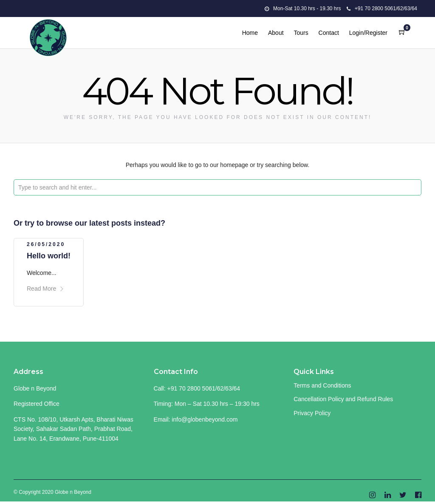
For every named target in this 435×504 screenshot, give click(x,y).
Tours (301, 33)
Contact (329, 33)
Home (250, 33)
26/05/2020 (46, 244)
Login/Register (368, 33)
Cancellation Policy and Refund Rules (343, 399)
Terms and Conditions (322, 385)
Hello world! (49, 256)
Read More (45, 289)
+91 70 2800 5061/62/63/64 (382, 8)
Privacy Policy (312, 413)
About (276, 33)
